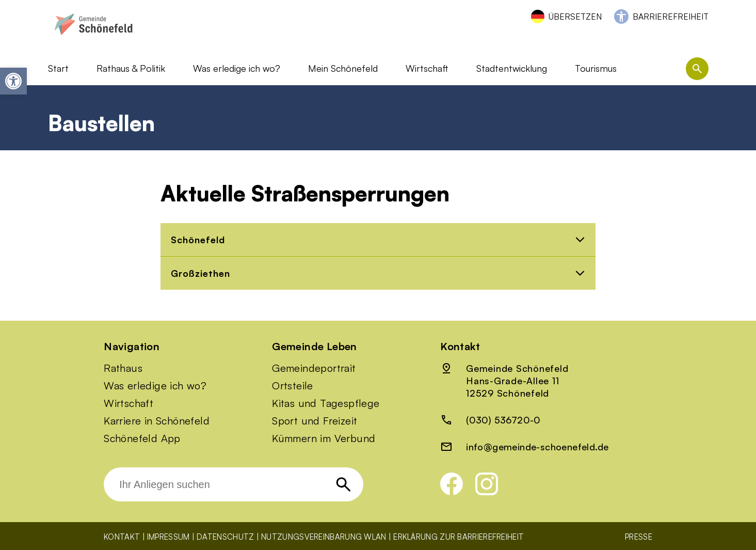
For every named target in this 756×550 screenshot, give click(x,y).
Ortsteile (293, 386)
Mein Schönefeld (343, 68)
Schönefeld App (142, 438)
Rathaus (123, 368)
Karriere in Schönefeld (157, 421)
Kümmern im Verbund (324, 438)
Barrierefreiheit (671, 17)
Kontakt (122, 537)
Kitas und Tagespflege (326, 403)
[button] (13, 81)
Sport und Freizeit (315, 421)
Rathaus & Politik (131, 68)
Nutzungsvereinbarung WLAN (324, 537)
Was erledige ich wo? (237, 68)
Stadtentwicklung (512, 68)
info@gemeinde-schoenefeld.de (537, 447)
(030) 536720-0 (503, 420)
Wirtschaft (427, 68)
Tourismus (596, 68)
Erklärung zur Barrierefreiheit (459, 537)
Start (58, 68)
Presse (639, 537)
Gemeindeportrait (314, 368)
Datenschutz (225, 537)
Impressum (168, 537)
